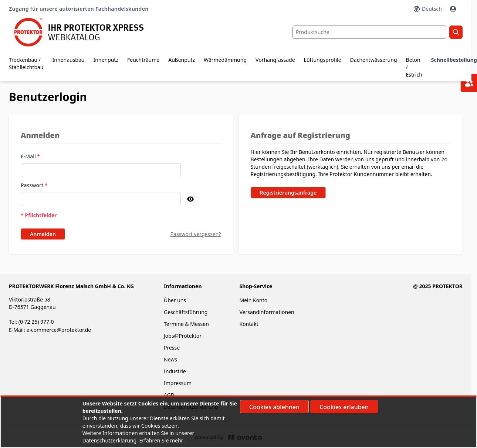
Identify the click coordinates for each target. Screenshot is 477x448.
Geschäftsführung (186, 312)
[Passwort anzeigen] (190, 199)
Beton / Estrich (414, 67)
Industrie (175, 371)
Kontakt (249, 324)
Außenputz (182, 60)
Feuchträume (143, 60)
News (170, 359)
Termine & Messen (186, 324)
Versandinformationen (267, 312)
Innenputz (106, 60)
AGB (169, 395)
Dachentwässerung (374, 60)
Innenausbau (69, 60)
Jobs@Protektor (183, 336)
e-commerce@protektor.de (59, 330)
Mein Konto (253, 300)
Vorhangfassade (275, 60)
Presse (172, 348)
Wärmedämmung (225, 60)
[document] (238, 422)
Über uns (176, 300)
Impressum (178, 383)
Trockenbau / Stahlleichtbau (26, 63)
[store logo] (84, 32)
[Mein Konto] (454, 9)
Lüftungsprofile (323, 60)
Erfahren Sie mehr (161, 440)
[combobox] (369, 32)
